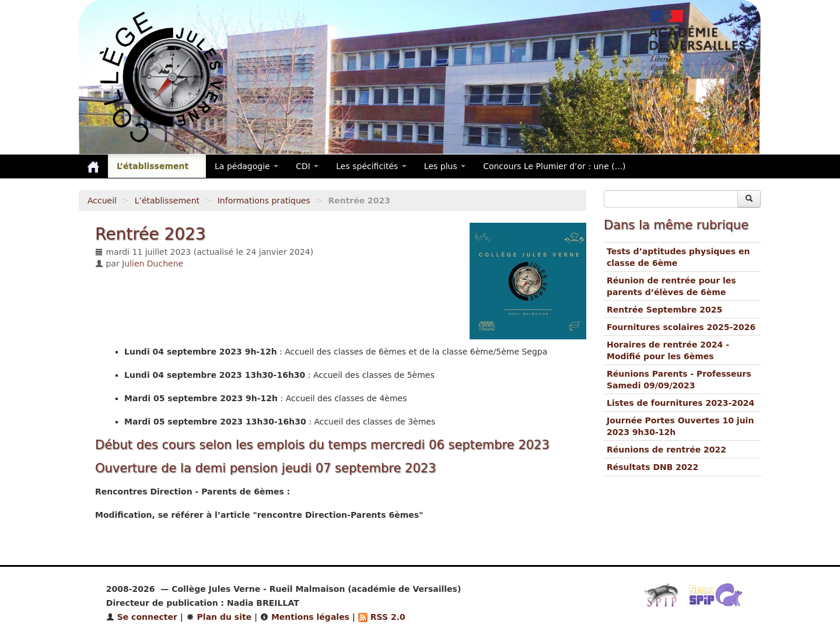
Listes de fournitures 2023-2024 (680, 403)
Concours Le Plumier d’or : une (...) (554, 166)
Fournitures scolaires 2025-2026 (681, 327)
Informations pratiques (264, 201)
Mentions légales (305, 617)
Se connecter (142, 617)
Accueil (102, 201)
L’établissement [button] (157, 166)
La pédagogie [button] (246, 166)
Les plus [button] (445, 166)
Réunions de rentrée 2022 (666, 450)
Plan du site (219, 617)
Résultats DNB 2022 (652, 467)
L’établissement (167, 201)
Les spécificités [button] (371, 166)
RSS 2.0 (382, 617)
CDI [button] (307, 166)
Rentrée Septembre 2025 (664, 310)
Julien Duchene (153, 264)
